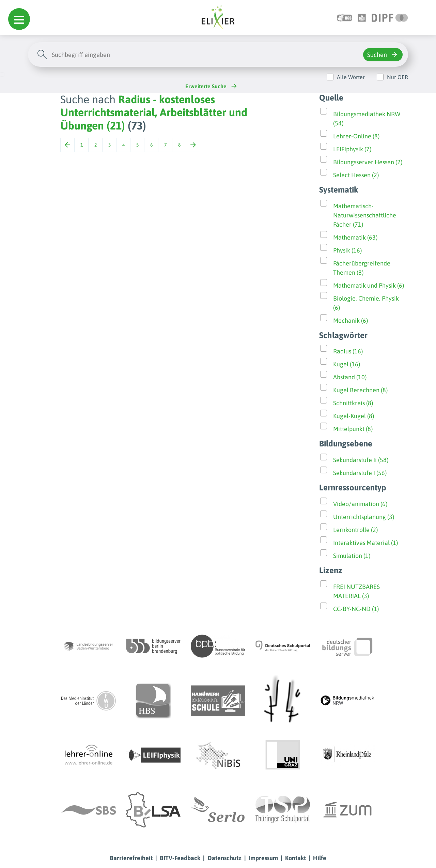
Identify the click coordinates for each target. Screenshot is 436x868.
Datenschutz (224, 858)
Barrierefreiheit (131, 858)
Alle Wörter (351, 77)
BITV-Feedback (180, 858)
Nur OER (398, 77)
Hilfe (320, 858)
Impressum (263, 858)
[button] (19, 19)
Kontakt (295, 858)
